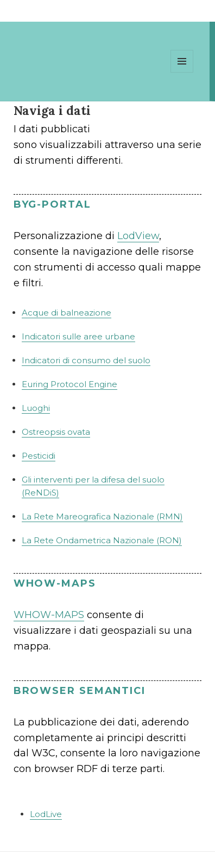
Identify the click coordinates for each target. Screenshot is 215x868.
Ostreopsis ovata (56, 432)
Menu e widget (182, 72)
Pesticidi (39, 456)
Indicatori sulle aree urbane (78, 336)
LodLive (46, 814)
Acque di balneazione (67, 313)
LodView (138, 236)
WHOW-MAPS (49, 615)
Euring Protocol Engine (69, 384)
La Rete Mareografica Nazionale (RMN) (102, 516)
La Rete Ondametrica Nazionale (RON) (102, 540)
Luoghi (36, 408)
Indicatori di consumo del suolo (86, 360)
